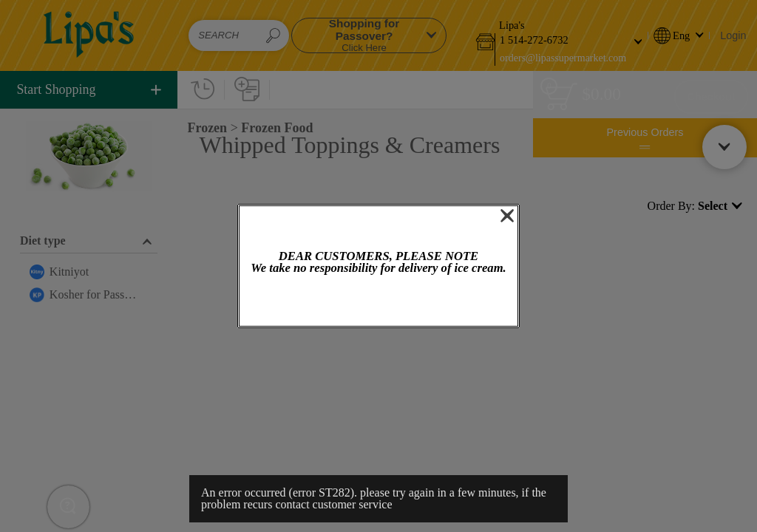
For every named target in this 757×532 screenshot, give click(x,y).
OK (378, 302)
